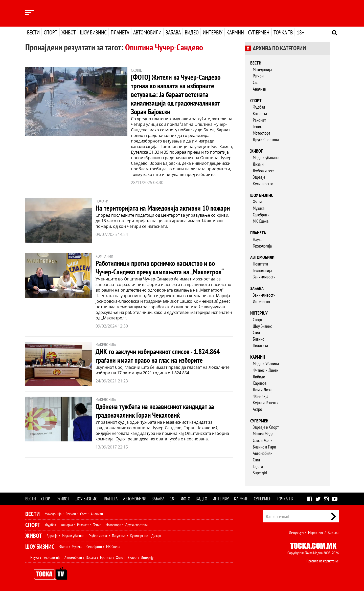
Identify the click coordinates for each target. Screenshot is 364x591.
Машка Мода (263, 434)
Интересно (261, 302)
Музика (259, 208)
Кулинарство (263, 184)
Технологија (262, 246)
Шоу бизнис (93, 32)
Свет (256, 82)
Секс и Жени (263, 440)
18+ (300, 32)
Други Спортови (266, 140)
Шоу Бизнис (262, 326)
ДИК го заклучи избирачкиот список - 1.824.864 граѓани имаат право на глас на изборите (158, 356)
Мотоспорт (261, 133)
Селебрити (261, 215)
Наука (258, 239)
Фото (186, 499)
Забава (173, 32)
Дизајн (258, 164)
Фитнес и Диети (266, 370)
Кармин (235, 32)
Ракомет (259, 120)
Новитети (260, 264)
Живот (69, 32)
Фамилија (260, 396)
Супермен (259, 32)
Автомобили (147, 32)
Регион (258, 76)
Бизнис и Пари (264, 447)
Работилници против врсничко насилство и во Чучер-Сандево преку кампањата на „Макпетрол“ (160, 267)
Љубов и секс (264, 171)
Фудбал (259, 107)
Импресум (296, 532)
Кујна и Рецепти (266, 403)
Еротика (106, 557)
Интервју (213, 32)
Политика (260, 346)
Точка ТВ (283, 32)
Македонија (262, 69)
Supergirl (260, 473)
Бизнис (258, 339)
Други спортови (136, 525)
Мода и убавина (266, 158)
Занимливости (264, 277)
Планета (120, 32)
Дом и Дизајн (264, 390)
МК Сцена (261, 221)
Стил (256, 332)
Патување (119, 536)
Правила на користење (323, 561)
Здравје (259, 177)
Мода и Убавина (266, 364)
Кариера (260, 383)
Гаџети (258, 466)
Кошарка (260, 114)
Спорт (51, 32)
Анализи (259, 89)
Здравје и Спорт (266, 427)
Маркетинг (316, 532)
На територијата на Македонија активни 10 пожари (163, 208)
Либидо (259, 377)
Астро (257, 409)
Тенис (257, 126)
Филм (257, 202)
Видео (192, 32)
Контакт (333, 532)
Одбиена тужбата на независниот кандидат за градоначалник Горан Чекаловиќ (155, 411)
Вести (33, 32)
